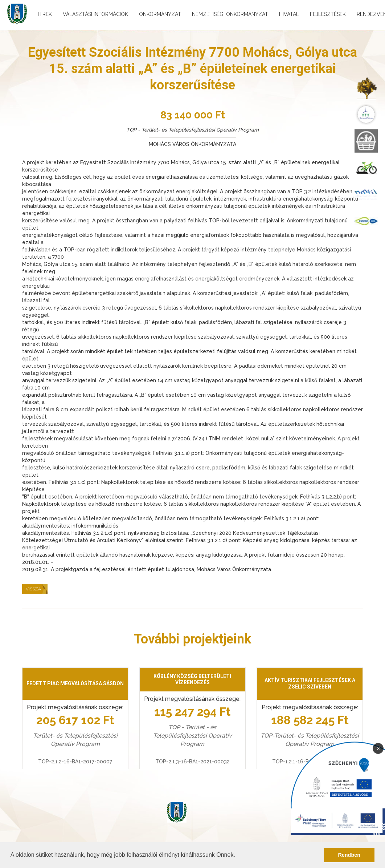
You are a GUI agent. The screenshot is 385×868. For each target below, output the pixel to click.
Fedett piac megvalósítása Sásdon (75, 683)
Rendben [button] (349, 855)
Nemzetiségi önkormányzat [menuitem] (230, 14)
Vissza (33, 589)
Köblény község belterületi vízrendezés (192, 679)
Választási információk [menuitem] (95, 14)
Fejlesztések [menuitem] (328, 14)
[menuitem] (366, 88)
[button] (238, 856)
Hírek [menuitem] (45, 14)
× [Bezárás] (378, 748)
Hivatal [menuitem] (289, 14)
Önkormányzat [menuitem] (160, 14)
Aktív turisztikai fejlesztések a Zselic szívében (310, 683)
